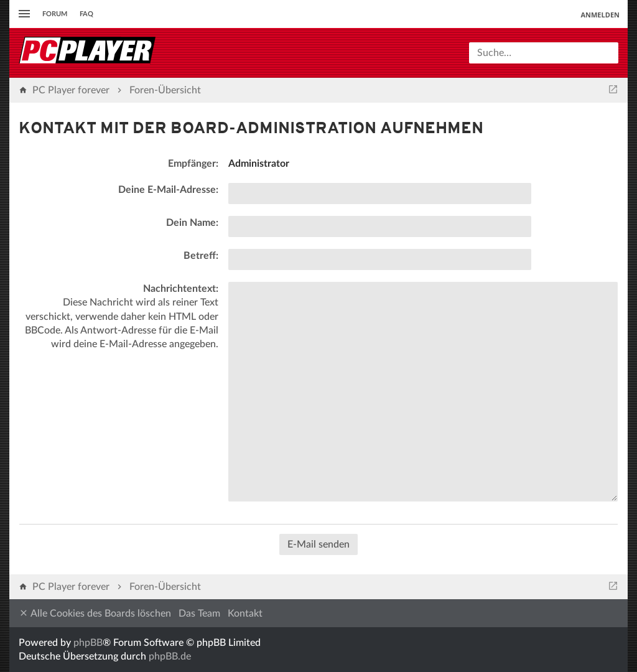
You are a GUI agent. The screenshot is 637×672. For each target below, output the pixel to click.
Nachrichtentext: (181, 289)
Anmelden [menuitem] (600, 15)
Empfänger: (193, 164)
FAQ (86, 14)
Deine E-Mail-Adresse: (168, 190)
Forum (55, 14)
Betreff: (201, 256)
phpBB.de (170, 656)
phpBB (88, 643)
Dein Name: (192, 223)
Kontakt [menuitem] (245, 614)
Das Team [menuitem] (199, 614)
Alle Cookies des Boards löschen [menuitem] (95, 613)
